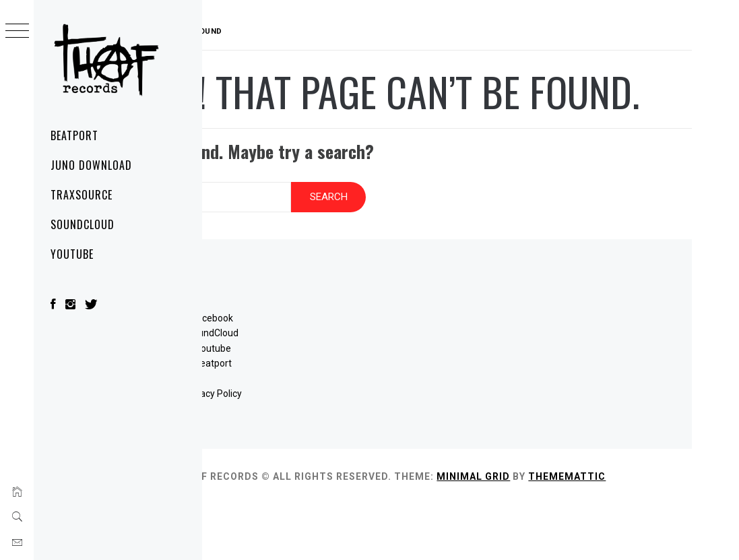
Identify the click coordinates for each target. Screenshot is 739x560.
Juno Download (91, 165)
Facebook (323, 359)
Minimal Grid (606, 518)
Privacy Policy (323, 434)
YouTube (72, 254)
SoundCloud (83, 224)
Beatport (74, 135)
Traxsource (82, 195)
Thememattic (288, 532)
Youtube (323, 389)
